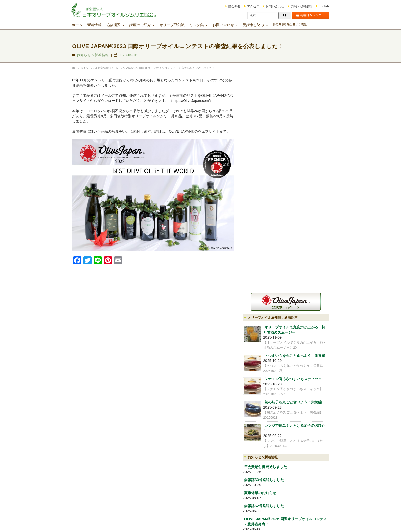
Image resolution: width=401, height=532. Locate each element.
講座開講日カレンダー (161, 443)
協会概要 (229, 6)
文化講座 (215, 484)
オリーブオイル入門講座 (162, 451)
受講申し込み (259, 25)
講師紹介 (266, 362)
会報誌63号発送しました (274, 285)
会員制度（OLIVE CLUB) (279, 354)
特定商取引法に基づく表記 (295, 24)
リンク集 (202, 25)
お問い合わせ (270, 6)
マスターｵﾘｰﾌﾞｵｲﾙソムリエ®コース (170, 474)
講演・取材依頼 (296, 6)
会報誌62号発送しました (274, 312)
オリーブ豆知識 (178, 25)
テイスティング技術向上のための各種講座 (232, 455)
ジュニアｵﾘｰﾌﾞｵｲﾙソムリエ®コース (170, 459)
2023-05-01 (132, 55)
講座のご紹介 (146, 25)
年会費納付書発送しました (276, 272)
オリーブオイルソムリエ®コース (168, 466)
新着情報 (100, 25)
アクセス (248, 6)
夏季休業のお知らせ (271, 299)
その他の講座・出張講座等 (228, 491)
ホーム (83, 25)
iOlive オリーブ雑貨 (274, 378)
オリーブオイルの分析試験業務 (284, 370)
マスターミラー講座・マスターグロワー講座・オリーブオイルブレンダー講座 (231, 471)
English (318, 6)
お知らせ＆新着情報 (98, 55)
